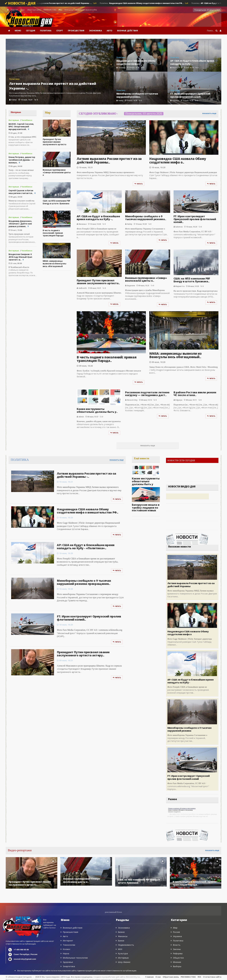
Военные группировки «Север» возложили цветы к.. (146, 279)
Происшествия (70, 932)
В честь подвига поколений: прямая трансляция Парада (53, 233)
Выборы (177, 966)
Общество (178, 958)
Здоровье (68, 962)
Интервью (14, 120)
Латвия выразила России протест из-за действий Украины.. (109, 160)
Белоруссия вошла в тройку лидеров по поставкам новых (146, 508)
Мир (175, 928)
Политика (58, 3)
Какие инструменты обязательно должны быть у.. (97, 410)
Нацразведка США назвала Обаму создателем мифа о (188, 633)
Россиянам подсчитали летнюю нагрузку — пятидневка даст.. (147, 394)
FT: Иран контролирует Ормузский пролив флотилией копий (189, 777)
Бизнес (121, 932)
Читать (139, 184)
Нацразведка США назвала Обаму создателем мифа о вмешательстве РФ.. (88, 511)
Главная (14, 10)
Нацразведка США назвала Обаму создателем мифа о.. (178, 160)
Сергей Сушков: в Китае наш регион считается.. (21, 192)
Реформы (178, 953)
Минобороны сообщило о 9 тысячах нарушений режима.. (146, 218)
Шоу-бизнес (124, 962)
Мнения (177, 962)
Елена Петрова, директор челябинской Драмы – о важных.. (22, 160)
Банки (121, 941)
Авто (65, 936)
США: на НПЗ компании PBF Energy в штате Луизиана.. (192, 280)
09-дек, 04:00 (15, 166)
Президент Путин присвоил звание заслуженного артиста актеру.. (83, 654)
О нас (22, 10)
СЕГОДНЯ (31, 31)
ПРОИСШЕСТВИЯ (76, 31)
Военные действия (73, 928)
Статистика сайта (212, 977)
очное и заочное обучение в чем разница (180, 810)
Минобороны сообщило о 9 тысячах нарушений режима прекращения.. (84, 582)
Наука (66, 953)
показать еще (209, 113)
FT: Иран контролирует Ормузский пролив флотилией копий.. (195, 219)
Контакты (69, 10)
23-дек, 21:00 (15, 133)
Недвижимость (126, 945)
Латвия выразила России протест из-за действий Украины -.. (86, 475)
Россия (176, 932)
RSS (60, 10)
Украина (177, 936)
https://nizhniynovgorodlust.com (188, 814)
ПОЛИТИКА (46, 31)
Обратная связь (34, 10)
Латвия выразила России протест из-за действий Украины (191, 585)
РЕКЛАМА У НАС (50, 10)
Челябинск (27, 120)
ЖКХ (120, 949)
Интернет (68, 941)
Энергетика (69, 966)
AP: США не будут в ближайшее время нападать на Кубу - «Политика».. (86, 547)
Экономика (124, 928)
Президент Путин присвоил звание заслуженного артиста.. (98, 282)
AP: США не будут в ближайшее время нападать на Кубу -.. (98, 218)
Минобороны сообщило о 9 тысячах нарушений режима (189, 729)
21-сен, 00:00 (15, 263)
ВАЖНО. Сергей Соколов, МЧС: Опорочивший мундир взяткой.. (21, 127)
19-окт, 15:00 (15, 230)
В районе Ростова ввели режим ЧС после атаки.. (195, 394)
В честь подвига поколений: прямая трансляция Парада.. (107, 359)
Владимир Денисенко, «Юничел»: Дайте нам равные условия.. (20, 224)
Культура (123, 953)
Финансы (123, 936)
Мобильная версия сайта (86, 10)
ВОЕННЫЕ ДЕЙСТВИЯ (127, 31)
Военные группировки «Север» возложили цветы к (57, 172)
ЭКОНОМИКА (95, 31)
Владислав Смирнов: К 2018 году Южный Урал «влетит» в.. (20, 257)
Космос (67, 949)
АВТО (109, 31)
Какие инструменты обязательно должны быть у (146, 481)
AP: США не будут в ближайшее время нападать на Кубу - (190, 681)
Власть (177, 945)
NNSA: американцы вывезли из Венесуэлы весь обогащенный (54, 264)
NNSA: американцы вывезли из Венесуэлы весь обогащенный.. (175, 355)
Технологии (69, 945)
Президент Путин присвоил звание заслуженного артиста (54, 142)
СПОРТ (60, 31)
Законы (177, 949)
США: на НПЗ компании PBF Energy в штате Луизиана (56, 202)
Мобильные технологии (75, 958)
